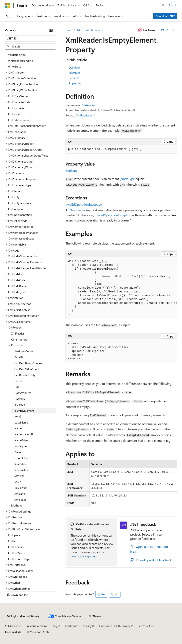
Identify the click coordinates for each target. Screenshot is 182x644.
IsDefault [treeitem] (20, 405)
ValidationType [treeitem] (17, 55)
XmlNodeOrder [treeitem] (17, 280)
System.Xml (89, 105)
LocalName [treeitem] (21, 422)
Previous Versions (36, 626)
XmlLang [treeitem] (20, 494)
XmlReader (78, 210)
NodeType (128, 179)
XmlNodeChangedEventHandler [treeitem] (27, 268)
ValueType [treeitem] (20, 488)
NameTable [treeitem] (21, 440)
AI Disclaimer (13, 626)
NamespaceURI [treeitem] (24, 434)
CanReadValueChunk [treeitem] (27, 369)
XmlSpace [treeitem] (20, 500)
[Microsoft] (7, 5)
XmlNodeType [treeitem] (16, 292)
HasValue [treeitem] (20, 399)
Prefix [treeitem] (18, 452)
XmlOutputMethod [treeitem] (20, 304)
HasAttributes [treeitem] (23, 393)
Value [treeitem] (18, 482)
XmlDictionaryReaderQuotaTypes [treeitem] (28, 155)
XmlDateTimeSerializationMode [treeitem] (27, 126)
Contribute (72, 626)
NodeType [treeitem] (20, 446)
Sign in (173, 5)
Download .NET (165, 16)
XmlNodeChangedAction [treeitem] (23, 256)
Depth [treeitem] (18, 381)
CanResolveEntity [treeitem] (25, 375)
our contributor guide (89, 554)
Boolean (71, 170)
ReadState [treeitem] (21, 464)
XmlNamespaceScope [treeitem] (21, 238)
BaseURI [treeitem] (19, 357)
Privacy (87, 626)
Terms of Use (146, 626)
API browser (93, 30)
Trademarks (12, 632)
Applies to (75, 83)
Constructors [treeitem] (19, 339)
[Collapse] (51, 30)
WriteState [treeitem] (14, 66)
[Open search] (163, 5)
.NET (79, 30)
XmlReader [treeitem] (18, 333)
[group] (121, 288)
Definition (75, 67)
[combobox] (30, 38)
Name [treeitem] (18, 428)
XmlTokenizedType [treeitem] (19, 559)
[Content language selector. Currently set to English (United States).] (23, 616)
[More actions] (174, 30)
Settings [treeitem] (19, 476)
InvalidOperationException (84, 204)
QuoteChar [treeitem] (21, 458)
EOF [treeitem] (17, 387)
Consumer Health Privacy (115, 626)
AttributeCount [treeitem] (24, 351)
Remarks (74, 78)
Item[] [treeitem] (18, 416)
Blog (54, 626)
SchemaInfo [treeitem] (22, 470)
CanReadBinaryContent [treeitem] (29, 363)
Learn (69, 30)
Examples (74, 73)
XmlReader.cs (84, 115)
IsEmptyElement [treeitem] (24, 411)
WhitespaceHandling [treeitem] (21, 61)
